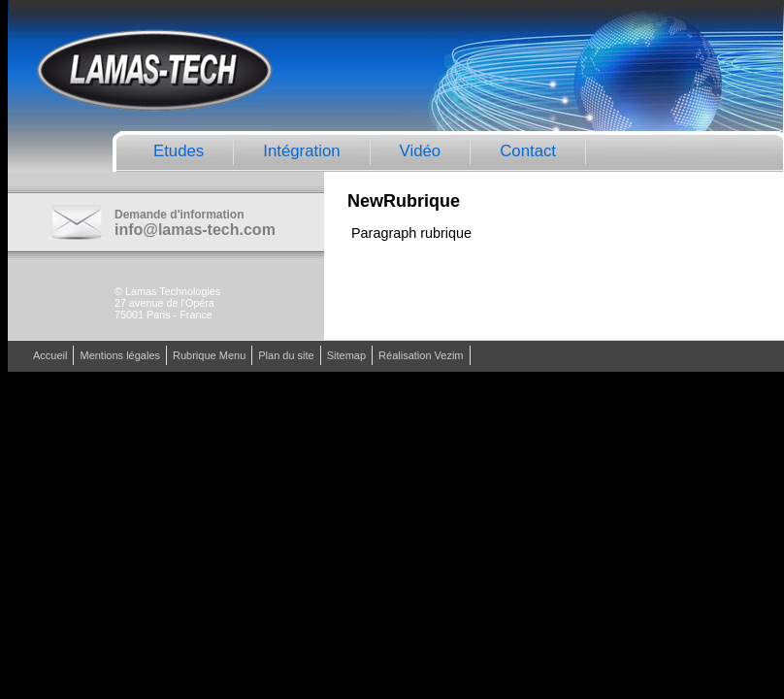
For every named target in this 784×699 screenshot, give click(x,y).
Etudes (179, 151)
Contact (528, 151)
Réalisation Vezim (421, 355)
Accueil (50, 355)
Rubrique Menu (209, 355)
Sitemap (346, 355)
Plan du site (286, 355)
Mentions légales (120, 355)
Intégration (301, 151)
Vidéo (421, 151)
